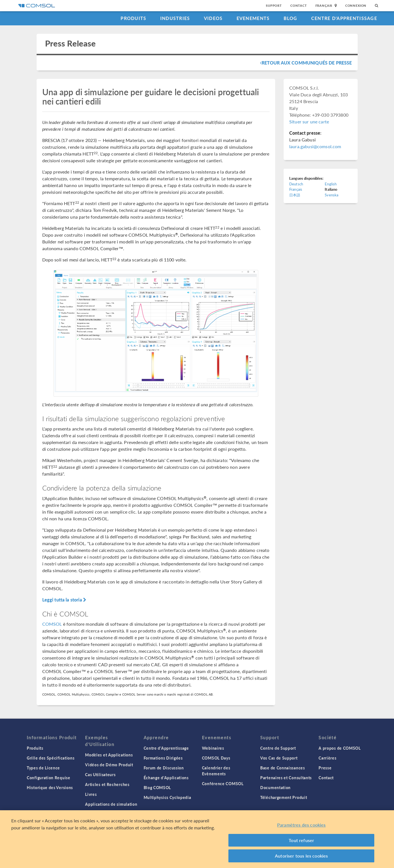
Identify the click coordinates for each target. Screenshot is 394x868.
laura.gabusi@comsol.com (315, 146)
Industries (175, 18)
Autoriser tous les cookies (301, 856)
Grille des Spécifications (51, 758)
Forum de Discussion (164, 768)
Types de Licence (43, 768)
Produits (133, 18)
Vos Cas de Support (279, 758)
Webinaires (213, 748)
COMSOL (52, 624)
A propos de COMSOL (340, 748)
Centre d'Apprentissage (344, 18)
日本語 (295, 195)
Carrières (327, 758)
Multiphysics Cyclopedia (167, 797)
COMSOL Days (216, 758)
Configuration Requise (49, 778)
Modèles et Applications (109, 755)
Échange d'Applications (166, 778)
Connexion (356, 5)
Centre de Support (278, 748)
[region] (197, 839)
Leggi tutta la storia (64, 600)
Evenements (253, 18)
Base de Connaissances (283, 768)
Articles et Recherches (107, 784)
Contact (299, 5)
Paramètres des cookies (301, 825)
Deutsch (296, 184)
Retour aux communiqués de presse (306, 63)
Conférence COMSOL (223, 783)
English (331, 184)
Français (296, 189)
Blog (291, 18)
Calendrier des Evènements (216, 771)
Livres (91, 794)
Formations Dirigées (163, 758)
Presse (325, 768)
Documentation (275, 787)
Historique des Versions (50, 787)
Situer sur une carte (309, 122)
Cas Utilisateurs (100, 774)
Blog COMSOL (157, 787)
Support (274, 5)
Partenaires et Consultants (286, 778)
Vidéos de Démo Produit (109, 765)
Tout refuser (301, 840)
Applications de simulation (111, 804)
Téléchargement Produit (284, 797)
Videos (213, 18)
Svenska (331, 195)
